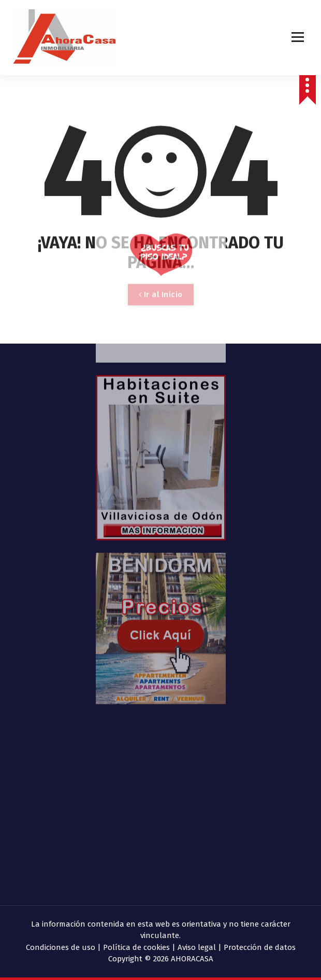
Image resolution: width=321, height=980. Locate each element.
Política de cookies (136, 947)
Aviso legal (197, 947)
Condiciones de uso (61, 947)
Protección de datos (260, 947)
